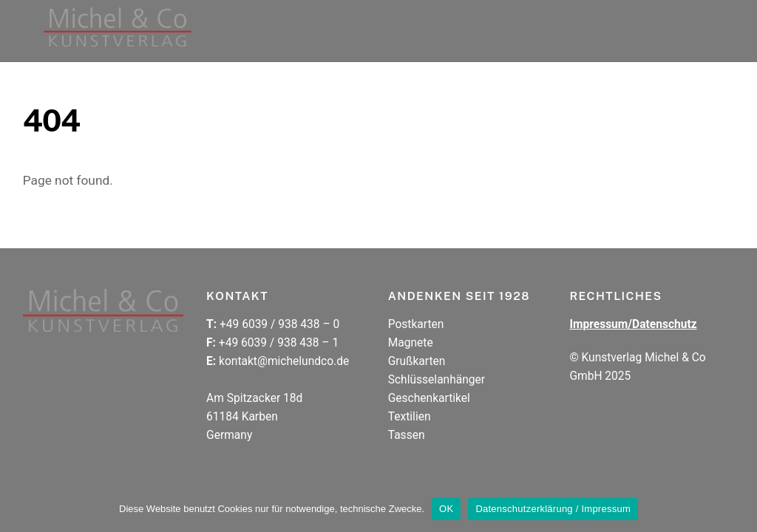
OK (446, 509)
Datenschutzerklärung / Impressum (553, 509)
